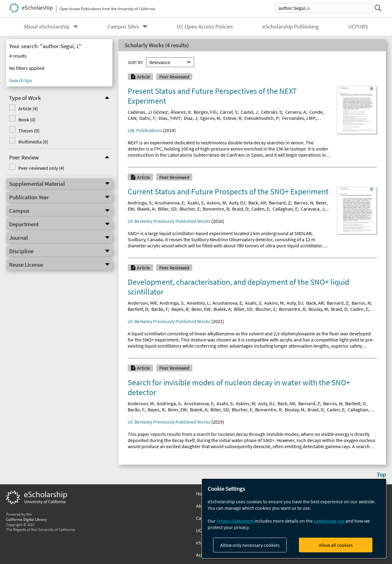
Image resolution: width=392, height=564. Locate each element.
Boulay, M (318, 309)
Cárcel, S (229, 112)
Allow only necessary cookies (250, 545)
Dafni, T (147, 118)
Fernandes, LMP (299, 118)
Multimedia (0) (32, 142)
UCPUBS (358, 27)
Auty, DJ (237, 203)
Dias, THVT (170, 118)
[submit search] (378, 8)
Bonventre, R (216, 209)
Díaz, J (190, 118)
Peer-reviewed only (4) (40, 168)
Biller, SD (167, 209)
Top (381, 474)
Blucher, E (190, 209)
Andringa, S (140, 203)
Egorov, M (210, 118)
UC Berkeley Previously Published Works (169, 221)
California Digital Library (26, 519)
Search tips (21, 80)
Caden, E (260, 209)
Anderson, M (141, 403)
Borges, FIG (205, 112)
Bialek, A (146, 209)
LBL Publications (145, 130)
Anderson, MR (142, 303)
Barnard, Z (280, 203)
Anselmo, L (198, 303)
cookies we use (329, 521)
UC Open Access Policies (205, 27)
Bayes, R (180, 309)
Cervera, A (296, 112)
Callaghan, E (285, 209)
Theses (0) (28, 131)
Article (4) (27, 109)
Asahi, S (196, 203)
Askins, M (216, 203)
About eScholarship (47, 27)
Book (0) (26, 120)
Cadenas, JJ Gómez (148, 112)
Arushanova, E (169, 203)
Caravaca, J (312, 209)
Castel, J (249, 112)
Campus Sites (123, 27)
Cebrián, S (271, 112)
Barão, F (160, 309)
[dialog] (294, 518)
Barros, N (303, 203)
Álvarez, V (180, 112)
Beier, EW (201, 309)
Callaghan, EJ (361, 410)
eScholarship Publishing (290, 27)
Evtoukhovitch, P (262, 118)
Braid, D (240, 209)
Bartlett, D (138, 309)
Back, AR (257, 203)
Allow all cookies (336, 545)
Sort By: (135, 62)
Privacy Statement (235, 521)
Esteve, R (232, 118)
